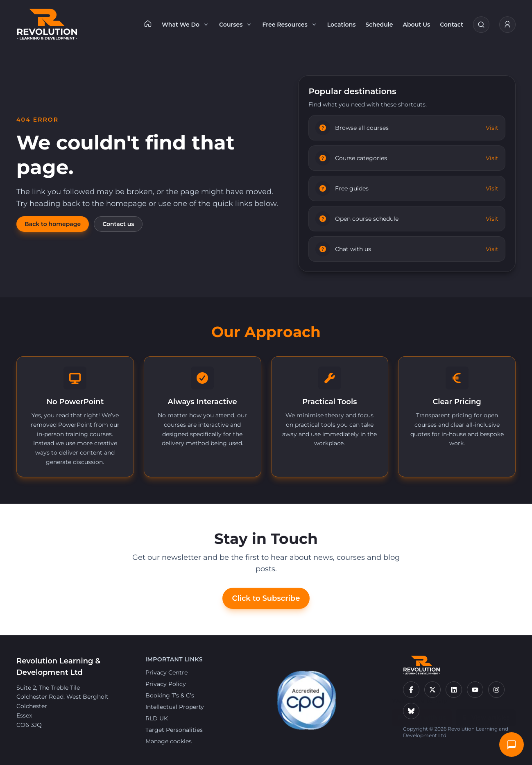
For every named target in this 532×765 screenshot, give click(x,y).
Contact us (118, 224)
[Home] (148, 23)
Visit (492, 128)
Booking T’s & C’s (170, 695)
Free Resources (290, 25)
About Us (417, 25)
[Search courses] (481, 25)
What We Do (186, 25)
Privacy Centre (166, 672)
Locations (342, 25)
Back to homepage (53, 224)
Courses (236, 25)
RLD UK (157, 718)
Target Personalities (174, 730)
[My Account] (507, 25)
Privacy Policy (166, 684)
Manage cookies (169, 741)
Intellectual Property (175, 707)
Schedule (379, 25)
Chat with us (422, 713)
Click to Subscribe (266, 598)
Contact (452, 25)
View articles (486, 713)
